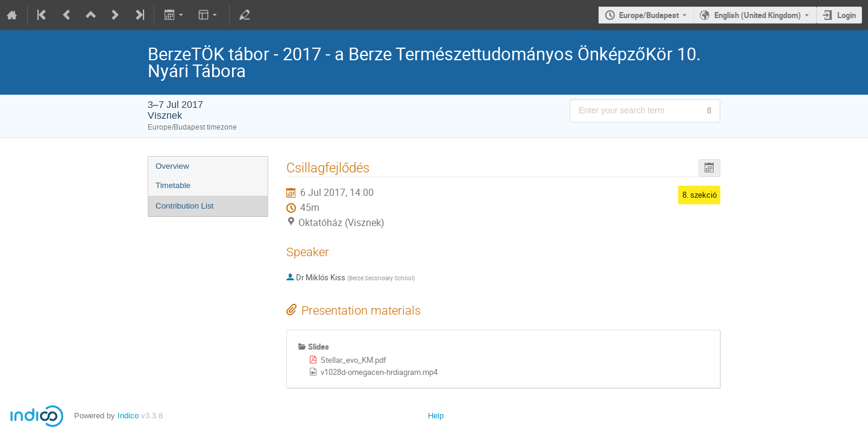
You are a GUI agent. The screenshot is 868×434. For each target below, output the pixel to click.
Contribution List (184, 206)
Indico (128, 416)
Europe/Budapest (649, 15)
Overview (172, 166)
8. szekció (700, 195)
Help (436, 416)
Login (847, 15)
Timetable (173, 185)
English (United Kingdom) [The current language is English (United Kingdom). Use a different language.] (758, 15)
